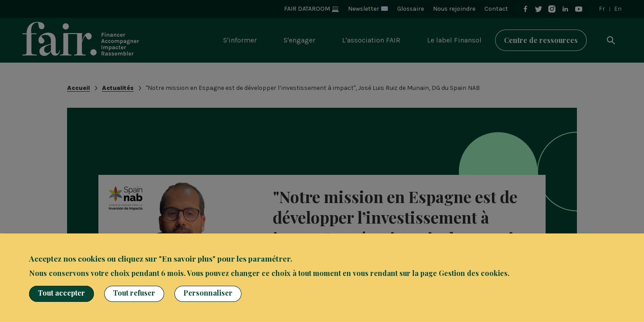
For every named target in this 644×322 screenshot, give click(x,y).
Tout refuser (134, 293)
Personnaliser (208, 293)
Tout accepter (61, 293)
